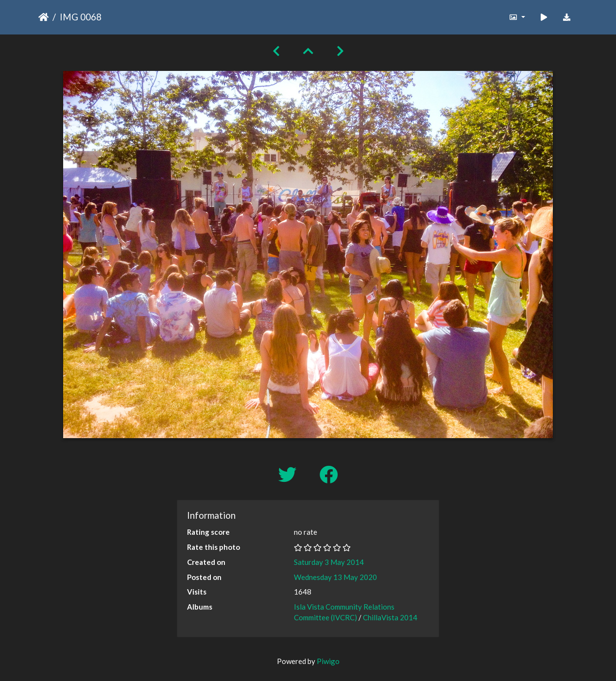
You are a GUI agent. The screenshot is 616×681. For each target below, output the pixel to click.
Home (43, 17)
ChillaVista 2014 (390, 617)
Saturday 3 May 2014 (329, 562)
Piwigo (328, 661)
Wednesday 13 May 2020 (335, 577)
